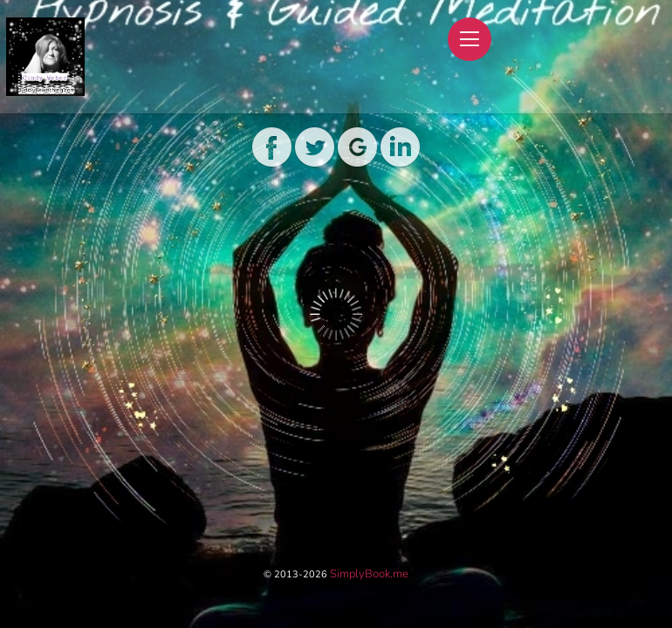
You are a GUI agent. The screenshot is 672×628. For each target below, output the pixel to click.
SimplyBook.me (369, 574)
